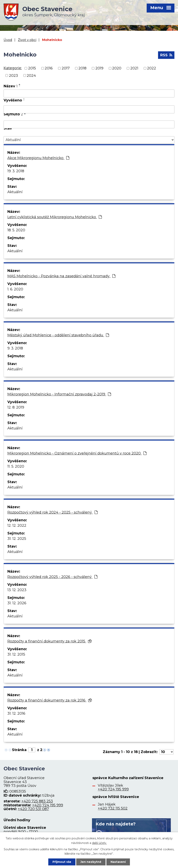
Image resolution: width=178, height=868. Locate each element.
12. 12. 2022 (17, 525)
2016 (49, 68)
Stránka (19, 750)
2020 (117, 68)
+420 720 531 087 (33, 809)
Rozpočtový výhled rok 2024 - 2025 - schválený (52, 512)
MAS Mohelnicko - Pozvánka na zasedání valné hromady (61, 276)
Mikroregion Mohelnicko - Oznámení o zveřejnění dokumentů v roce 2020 (77, 453)
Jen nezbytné (91, 862)
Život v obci (27, 40)
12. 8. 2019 (16, 407)
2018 (82, 68)
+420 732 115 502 (113, 808)
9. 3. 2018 (15, 348)
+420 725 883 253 (37, 801)
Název (11, 86)
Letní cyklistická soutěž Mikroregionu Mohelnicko (55, 217)
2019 (99, 68)
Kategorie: (13, 68)
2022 (152, 68)
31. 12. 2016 (16, 713)
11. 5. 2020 (16, 466)
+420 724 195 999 (48, 805)
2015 (32, 68)
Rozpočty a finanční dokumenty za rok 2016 (50, 700)
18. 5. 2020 (16, 230)
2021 (134, 68)
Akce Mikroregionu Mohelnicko (38, 158)
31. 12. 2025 (17, 539)
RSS (166, 55)
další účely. (99, 843)
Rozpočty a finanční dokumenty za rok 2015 (49, 641)
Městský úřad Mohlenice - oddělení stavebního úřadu (58, 335)
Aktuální (15, 192)
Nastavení (118, 862)
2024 (31, 75)
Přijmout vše (62, 862)
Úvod (8, 40)
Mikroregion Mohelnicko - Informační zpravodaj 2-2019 (59, 394)
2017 (66, 68)
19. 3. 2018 (16, 171)
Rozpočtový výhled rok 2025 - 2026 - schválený (52, 577)
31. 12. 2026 (17, 603)
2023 (13, 75)
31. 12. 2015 (16, 654)
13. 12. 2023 (17, 590)
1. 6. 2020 (15, 289)
